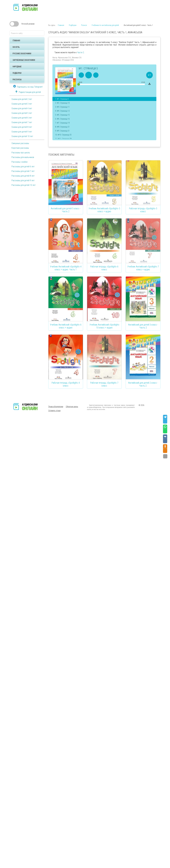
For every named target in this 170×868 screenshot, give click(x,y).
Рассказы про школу (21, 153)
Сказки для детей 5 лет (22, 113)
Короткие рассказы (20, 148)
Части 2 (80, 52)
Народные (17, 67)
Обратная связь (72, 407)
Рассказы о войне (20, 162)
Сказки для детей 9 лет (22, 132)
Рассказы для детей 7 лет (23, 171)
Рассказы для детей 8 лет (23, 176)
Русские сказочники (22, 54)
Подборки (17, 73)
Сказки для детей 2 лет (22, 99)
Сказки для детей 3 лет (22, 104)
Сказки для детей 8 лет (22, 127)
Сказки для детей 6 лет (22, 118)
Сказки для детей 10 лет (22, 136)
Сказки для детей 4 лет (22, 108)
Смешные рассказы (20, 143)
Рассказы (17, 80)
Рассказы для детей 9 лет (23, 180)
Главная (16, 41)
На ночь (16, 47)
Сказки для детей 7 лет (22, 122)
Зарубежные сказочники (24, 60)
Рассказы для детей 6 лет (23, 167)
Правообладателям (56, 407)
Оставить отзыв (54, 411)
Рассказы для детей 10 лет (24, 185)
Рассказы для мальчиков (23, 157)
